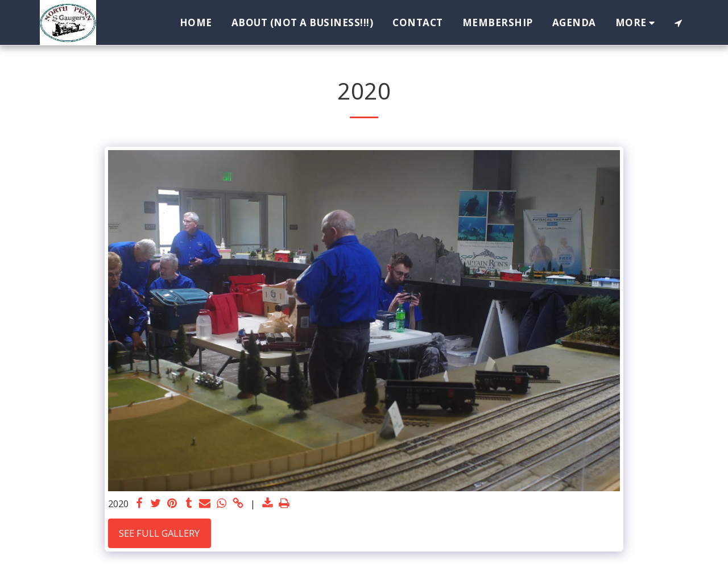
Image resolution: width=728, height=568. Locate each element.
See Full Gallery (159, 533)
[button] (678, 23)
